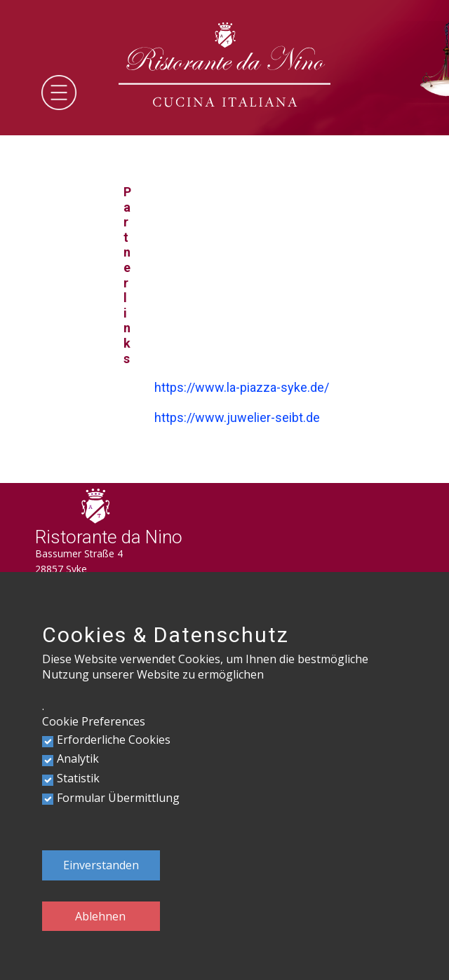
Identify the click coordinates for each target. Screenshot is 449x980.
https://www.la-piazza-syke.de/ (242, 387)
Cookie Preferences (94, 721)
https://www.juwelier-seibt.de (237, 417)
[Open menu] (59, 93)
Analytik (78, 758)
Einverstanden (101, 865)
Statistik (78, 778)
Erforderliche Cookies (114, 740)
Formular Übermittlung (118, 798)
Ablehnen (100, 916)
